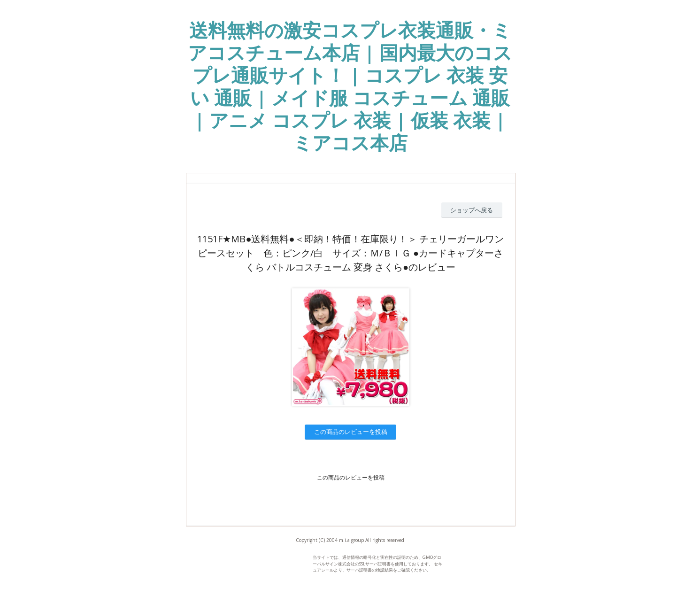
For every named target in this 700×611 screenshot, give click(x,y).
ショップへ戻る (472, 210)
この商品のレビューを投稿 (351, 432)
